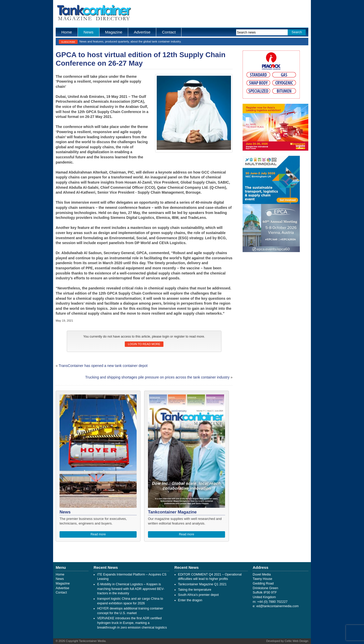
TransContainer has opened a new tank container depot (103, 366)
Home (67, 32)
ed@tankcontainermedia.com (277, 606)
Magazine (114, 32)
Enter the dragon (190, 600)
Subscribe (68, 42)
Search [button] (297, 32)
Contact (169, 32)
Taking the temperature (195, 590)
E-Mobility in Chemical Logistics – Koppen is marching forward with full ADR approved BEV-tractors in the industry (131, 589)
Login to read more (144, 344)
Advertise (142, 32)
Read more (98, 534)
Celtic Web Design (296, 641)
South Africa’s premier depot (198, 595)
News (88, 32)
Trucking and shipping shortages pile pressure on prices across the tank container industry (158, 377)
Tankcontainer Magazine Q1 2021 (202, 584)
